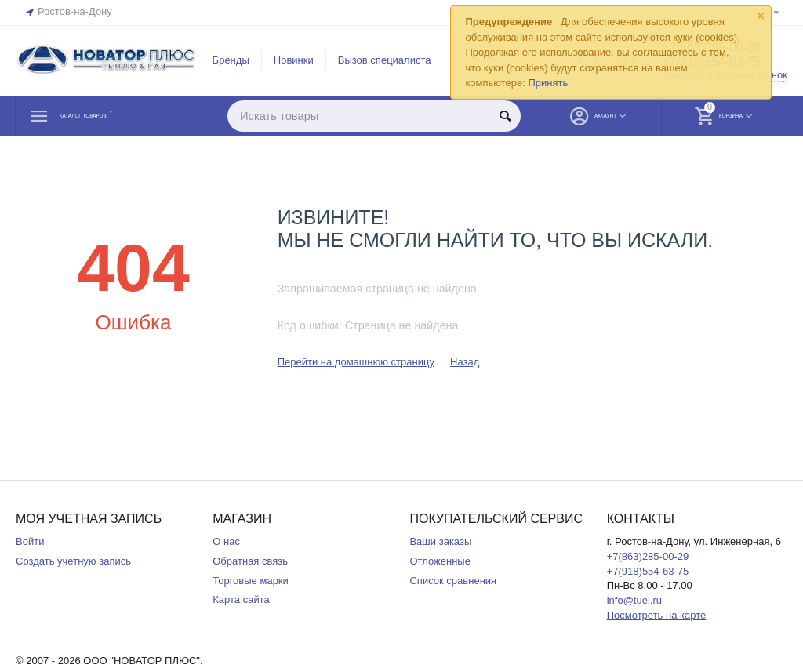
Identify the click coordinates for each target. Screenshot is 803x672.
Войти (30, 541)
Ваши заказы (440, 541)
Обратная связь (250, 561)
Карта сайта (241, 599)
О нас (226, 541)
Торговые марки (251, 581)
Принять (549, 83)
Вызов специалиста (385, 60)
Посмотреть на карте (657, 615)
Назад (465, 362)
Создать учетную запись (73, 561)
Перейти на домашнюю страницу (356, 362)
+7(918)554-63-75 (648, 571)
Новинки (294, 60)
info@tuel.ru (634, 600)
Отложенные (440, 561)
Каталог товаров (110, 116)
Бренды (231, 60)
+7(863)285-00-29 (648, 556)
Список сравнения (453, 581)
